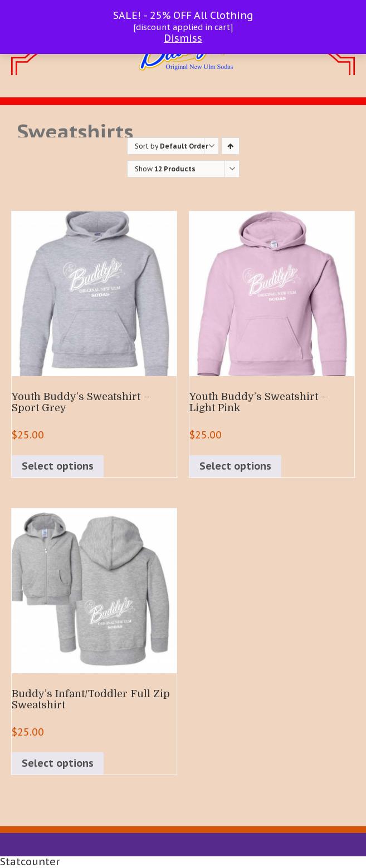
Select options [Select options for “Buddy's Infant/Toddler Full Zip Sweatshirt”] (58, 763)
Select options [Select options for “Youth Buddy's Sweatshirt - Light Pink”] (235, 466)
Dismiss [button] (183, 38)
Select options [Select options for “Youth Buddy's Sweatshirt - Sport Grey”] (58, 466)
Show (165, 169)
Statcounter (30, 862)
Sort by (172, 146)
